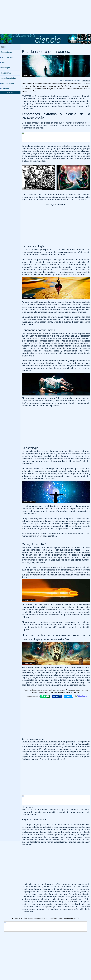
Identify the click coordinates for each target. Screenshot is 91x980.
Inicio (3, 47)
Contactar (5, 89)
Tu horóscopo (7, 57)
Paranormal (6, 73)
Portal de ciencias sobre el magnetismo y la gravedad (48, 742)
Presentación (7, 52)
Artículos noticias (8, 78)
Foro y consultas (8, 83)
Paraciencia (86, 81)
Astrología (6, 68)
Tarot (3, 63)
